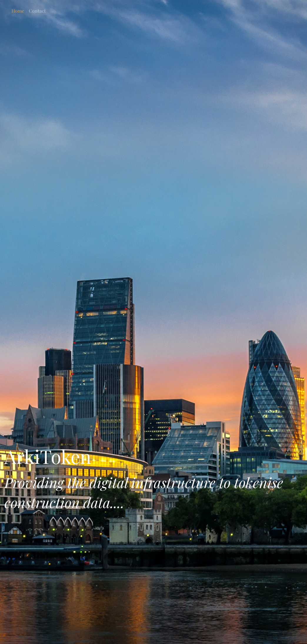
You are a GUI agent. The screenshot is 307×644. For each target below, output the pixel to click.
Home (18, 11)
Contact (37, 11)
